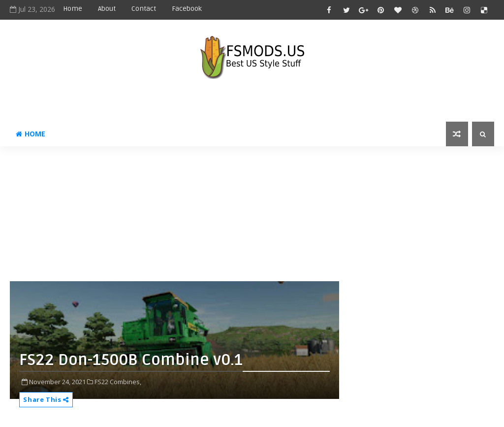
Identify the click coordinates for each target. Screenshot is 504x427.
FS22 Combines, (118, 382)
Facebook (187, 9)
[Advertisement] (249, 218)
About (107, 9)
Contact (144, 9)
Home (73, 9)
